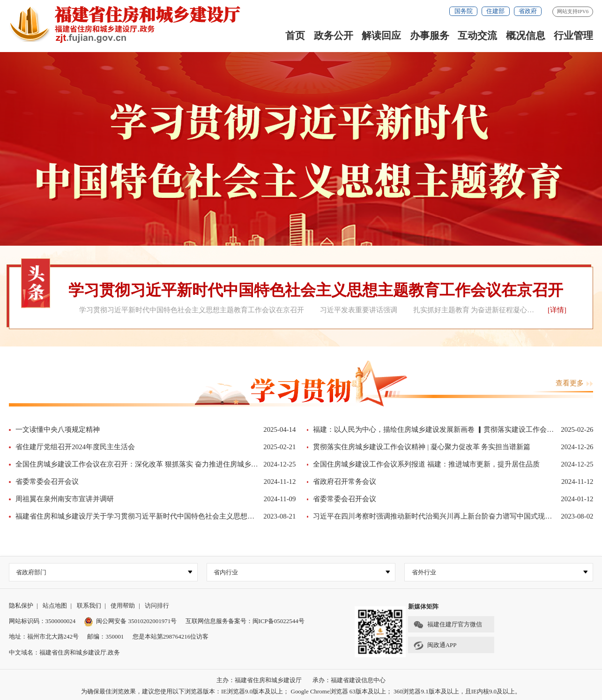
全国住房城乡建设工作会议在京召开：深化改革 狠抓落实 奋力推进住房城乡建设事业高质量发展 (165, 464)
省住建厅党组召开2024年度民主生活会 (75, 447)
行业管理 (573, 36)
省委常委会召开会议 (47, 482)
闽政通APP (435, 646)
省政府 (528, 11)
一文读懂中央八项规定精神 (58, 429)
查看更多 (575, 383)
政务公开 (334, 36)
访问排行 (157, 606)
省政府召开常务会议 (345, 482)
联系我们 (89, 606)
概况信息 (526, 36)
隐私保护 (21, 606)
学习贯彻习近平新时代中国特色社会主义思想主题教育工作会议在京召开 (316, 290)
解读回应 (381, 36)
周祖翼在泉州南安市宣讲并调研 (65, 499)
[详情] (557, 310)
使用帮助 (123, 606)
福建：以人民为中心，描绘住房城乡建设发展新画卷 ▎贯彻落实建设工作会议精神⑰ (444, 429)
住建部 (495, 11)
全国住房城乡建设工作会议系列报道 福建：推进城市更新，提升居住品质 (426, 464)
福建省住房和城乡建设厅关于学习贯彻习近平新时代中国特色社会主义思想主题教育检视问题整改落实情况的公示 (191, 516)
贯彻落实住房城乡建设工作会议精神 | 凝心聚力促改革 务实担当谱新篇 (422, 447)
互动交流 (477, 36)
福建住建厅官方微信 (447, 625)
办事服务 (430, 36)
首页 (295, 36)
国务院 (464, 11)
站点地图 (55, 606)
